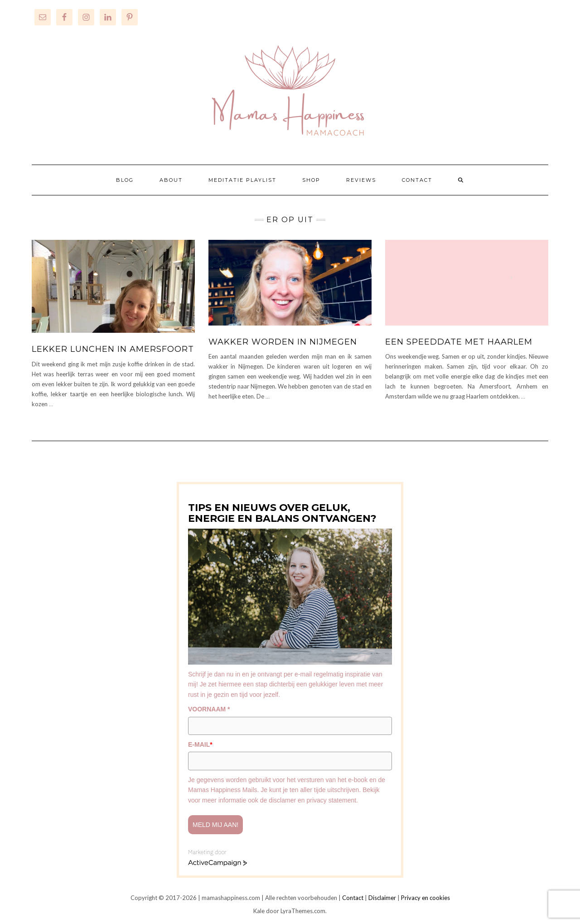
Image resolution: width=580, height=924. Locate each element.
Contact (353, 898)
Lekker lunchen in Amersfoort (113, 349)
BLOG (125, 180)
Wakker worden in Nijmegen (283, 342)
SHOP (311, 180)
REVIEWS (361, 180)
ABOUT (171, 180)
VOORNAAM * (209, 709)
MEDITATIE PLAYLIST (242, 180)
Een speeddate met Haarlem (459, 342)
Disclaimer (382, 898)
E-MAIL (200, 744)
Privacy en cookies (425, 898)
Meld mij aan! (215, 825)
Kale (259, 911)
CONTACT (417, 180)
